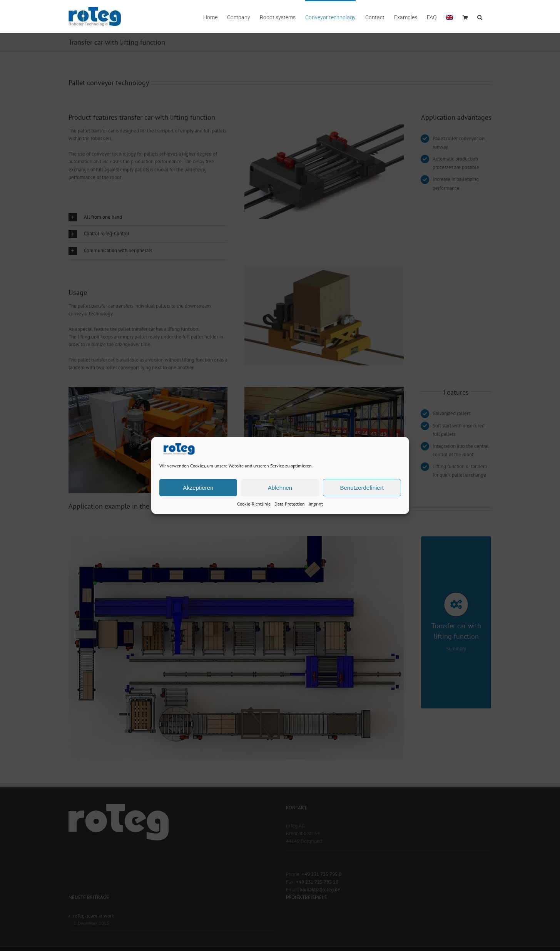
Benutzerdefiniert (362, 487)
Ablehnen (280, 487)
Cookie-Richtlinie (254, 504)
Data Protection (290, 504)
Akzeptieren (198, 487)
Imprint (316, 504)
